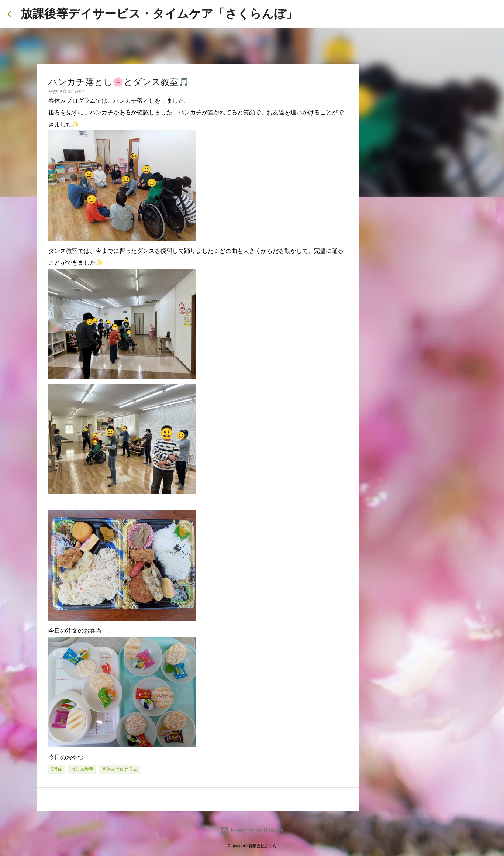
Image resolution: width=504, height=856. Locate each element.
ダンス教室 (82, 769)
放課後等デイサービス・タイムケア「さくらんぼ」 (159, 14)
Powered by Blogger (252, 830)
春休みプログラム (120, 769)
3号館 (57, 769)
